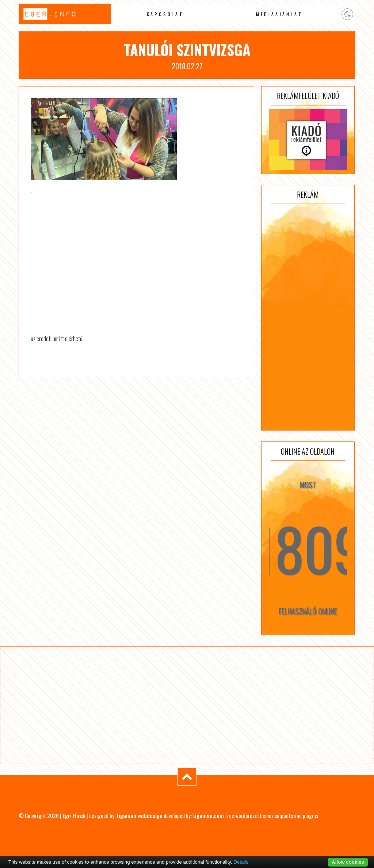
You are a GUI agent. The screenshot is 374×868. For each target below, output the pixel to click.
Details (241, 862)
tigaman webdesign (140, 815)
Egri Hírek (74, 815)
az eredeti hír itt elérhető (56, 339)
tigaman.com (208, 815)
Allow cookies (348, 862)
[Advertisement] (308, 317)
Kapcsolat (165, 14)
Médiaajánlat (279, 14)
